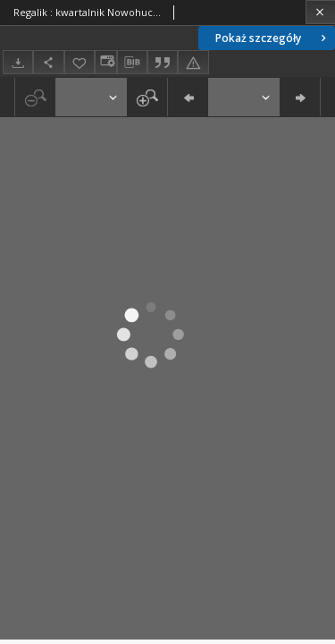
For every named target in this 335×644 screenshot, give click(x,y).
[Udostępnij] (48, 62)
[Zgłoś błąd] (193, 62)
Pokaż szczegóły (272, 38)
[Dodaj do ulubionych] (80, 62)
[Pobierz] (18, 62)
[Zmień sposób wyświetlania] (105, 62)
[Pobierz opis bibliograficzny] (132, 63)
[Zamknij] (320, 12)
